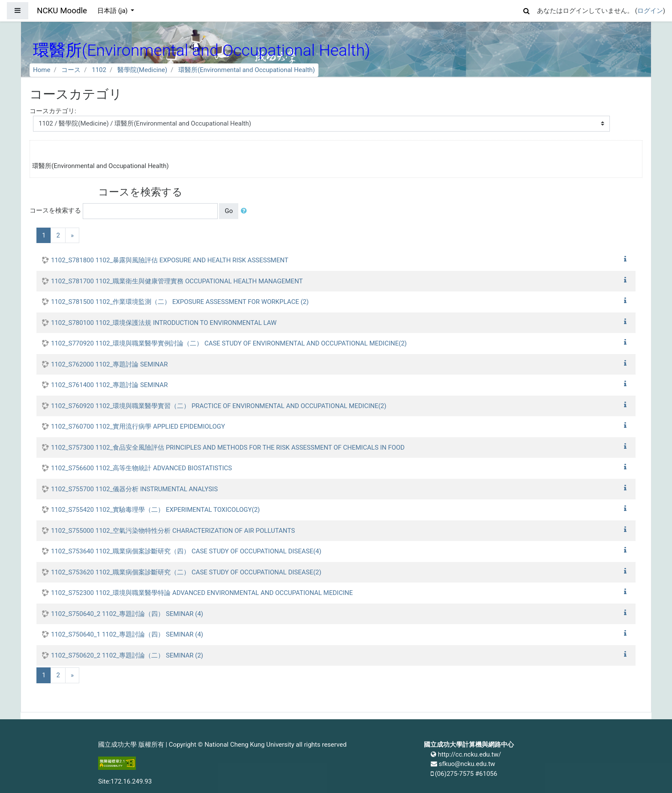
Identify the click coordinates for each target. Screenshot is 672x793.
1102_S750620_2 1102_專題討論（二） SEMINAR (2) (127, 655)
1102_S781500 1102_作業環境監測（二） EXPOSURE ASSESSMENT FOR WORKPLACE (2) (180, 302)
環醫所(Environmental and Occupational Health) (247, 70)
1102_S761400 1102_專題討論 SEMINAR (109, 385)
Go (229, 211)
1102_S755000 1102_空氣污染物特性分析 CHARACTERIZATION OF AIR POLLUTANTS (173, 531)
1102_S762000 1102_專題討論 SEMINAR (109, 364)
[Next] (72, 236)
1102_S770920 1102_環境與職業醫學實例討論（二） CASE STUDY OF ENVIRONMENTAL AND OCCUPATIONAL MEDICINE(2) (229, 343)
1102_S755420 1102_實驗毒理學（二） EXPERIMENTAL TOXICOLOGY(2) (155, 510)
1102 (99, 70)
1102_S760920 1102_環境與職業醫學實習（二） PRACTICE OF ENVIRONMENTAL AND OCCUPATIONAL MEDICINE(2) (219, 406)
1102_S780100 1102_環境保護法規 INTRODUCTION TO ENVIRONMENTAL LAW (164, 323)
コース (71, 70)
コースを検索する (55, 210)
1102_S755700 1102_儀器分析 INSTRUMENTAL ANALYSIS (134, 489)
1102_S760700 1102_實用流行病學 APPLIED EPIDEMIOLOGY (138, 427)
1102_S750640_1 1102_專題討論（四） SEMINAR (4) (127, 634)
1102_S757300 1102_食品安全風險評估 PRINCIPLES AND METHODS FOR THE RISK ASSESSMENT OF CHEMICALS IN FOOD (228, 448)
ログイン (650, 11)
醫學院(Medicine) (142, 70)
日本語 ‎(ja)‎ (113, 11)
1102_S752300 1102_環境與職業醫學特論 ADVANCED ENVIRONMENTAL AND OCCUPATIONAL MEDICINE (202, 593)
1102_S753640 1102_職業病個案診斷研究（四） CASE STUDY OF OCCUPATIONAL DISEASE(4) (186, 551)
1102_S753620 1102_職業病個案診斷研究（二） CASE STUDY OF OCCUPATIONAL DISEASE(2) (186, 572)
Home (42, 70)
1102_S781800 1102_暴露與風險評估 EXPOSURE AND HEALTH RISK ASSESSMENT (170, 260)
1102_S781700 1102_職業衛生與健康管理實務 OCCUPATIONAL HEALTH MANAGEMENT (177, 281)
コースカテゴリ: (53, 111)
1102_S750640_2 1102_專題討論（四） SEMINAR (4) (127, 614)
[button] (527, 10)
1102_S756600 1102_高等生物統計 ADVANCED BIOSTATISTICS (141, 468)
